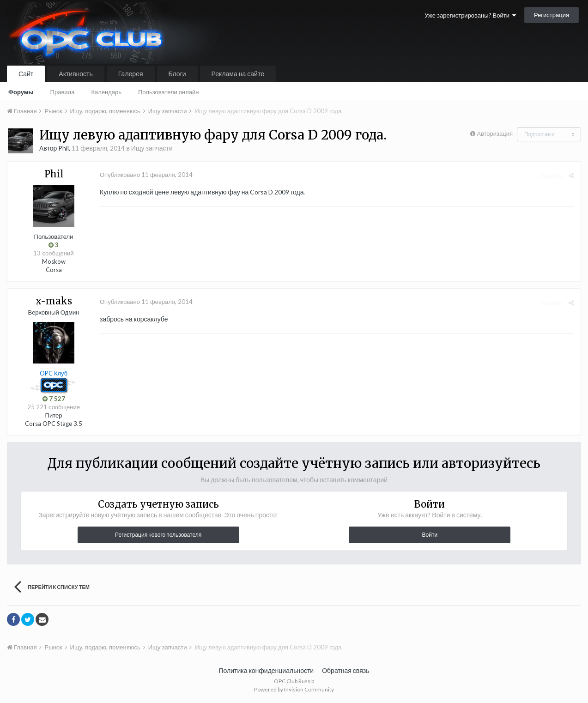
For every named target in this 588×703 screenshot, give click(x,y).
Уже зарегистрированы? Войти (470, 15)
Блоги (177, 74)
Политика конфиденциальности (267, 670)
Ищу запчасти (152, 148)
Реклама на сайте (238, 74)
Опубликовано (146, 175)
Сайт (26, 74)
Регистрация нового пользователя (158, 535)
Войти (430, 535)
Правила (63, 92)
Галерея (131, 74)
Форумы (21, 92)
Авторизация (495, 133)
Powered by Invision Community (294, 689)
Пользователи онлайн (169, 92)
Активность (76, 74)
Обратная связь (346, 670)
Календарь (106, 92)
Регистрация (552, 15)
